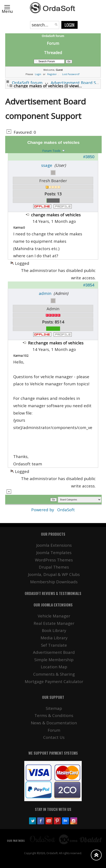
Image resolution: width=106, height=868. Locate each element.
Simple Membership (54, 660)
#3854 (89, 285)
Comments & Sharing (54, 674)
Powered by (43, 510)
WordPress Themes (54, 560)
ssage (47, 165)
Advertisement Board (54, 652)
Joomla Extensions (54, 545)
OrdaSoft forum (27, 83)
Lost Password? (71, 74)
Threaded (53, 53)
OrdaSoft (66, 510)
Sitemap (54, 708)
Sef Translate (54, 645)
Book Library (54, 630)
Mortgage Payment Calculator (54, 681)
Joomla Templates (54, 552)
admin (45, 293)
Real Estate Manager (54, 623)
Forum (53, 43)
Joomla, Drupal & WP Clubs (54, 574)
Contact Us (54, 737)
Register (52, 74)
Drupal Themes (54, 567)
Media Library (54, 638)
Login (69, 25)
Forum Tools (51, 151)
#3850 (89, 157)
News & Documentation (54, 723)
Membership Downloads (54, 582)
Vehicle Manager (54, 616)
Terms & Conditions (54, 715)
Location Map (54, 667)
